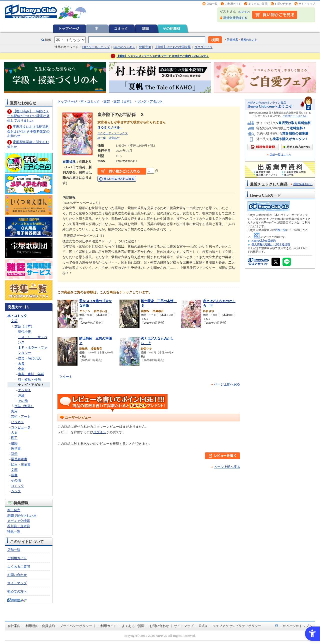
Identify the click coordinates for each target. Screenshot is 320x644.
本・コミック (17, 316)
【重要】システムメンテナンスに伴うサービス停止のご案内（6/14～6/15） (163, 56)
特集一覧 (14, 531)
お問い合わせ (283, 4)
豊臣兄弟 (145, 47)
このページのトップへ (296, 626)
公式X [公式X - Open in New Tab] (203, 626)
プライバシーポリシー (76, 626)
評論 (21, 395)
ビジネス (17, 422)
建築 (14, 443)
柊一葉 (102, 138)
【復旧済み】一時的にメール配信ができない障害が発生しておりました (28, 116)
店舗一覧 (212, 4)
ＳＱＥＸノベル (110, 127)
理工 (14, 438)
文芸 (14, 321)
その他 (23, 401)
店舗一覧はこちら (280, 155)
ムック (16, 491)
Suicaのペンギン (124, 47)
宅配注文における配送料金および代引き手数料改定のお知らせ (28, 131)
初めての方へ (17, 591)
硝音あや (114, 138)
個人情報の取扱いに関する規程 (271, 244)
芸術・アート (21, 417)
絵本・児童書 (21, 465)
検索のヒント (249, 40)
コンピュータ (21, 427)
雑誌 (145, 29)
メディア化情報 (19, 521)
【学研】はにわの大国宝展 (173, 47)
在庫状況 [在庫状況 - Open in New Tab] (69, 162)
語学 (14, 454)
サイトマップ (307, 4)
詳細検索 (232, 40)
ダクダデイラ (203, 47)
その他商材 (171, 29)
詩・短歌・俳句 (29, 380)
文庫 (14, 470)
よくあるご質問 (258, 4)
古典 (21, 364)
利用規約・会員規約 (40, 626)
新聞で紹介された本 (22, 516)
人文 (14, 433)
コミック (121, 29)
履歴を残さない (303, 184)
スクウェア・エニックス (113, 133)
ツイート (66, 377)
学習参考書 (19, 459)
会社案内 (14, 626)
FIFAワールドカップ (96, 47)
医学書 (16, 449)
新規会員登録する (235, 18)
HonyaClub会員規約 (264, 241)
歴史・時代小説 (29, 358)
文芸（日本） (24, 326)
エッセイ (24, 390)
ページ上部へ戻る (227, 384)
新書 (14, 475)
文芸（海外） (24, 406)
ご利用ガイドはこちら (295, 116)
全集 (21, 369)
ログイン (244, 12)
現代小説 (24, 332)
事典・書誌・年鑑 (31, 374)
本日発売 (14, 510)
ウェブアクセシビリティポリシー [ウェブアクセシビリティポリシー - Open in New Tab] (237, 626)
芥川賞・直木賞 (19, 526)
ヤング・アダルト (31, 385)
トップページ (69, 29)
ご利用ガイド (233, 4)
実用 (14, 411)
